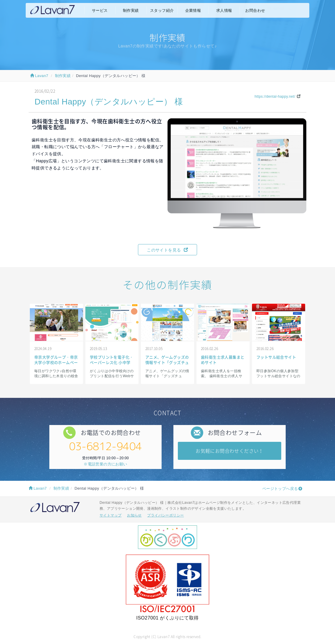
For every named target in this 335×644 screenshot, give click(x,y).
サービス (100, 10)
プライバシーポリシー (165, 515)
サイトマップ (110, 515)
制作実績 (131, 10)
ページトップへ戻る (280, 489)
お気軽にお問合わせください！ (230, 451)
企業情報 (193, 10)
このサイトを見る (167, 250)
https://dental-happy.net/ (275, 97)
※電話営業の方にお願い (105, 464)
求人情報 (224, 10)
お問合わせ (255, 10)
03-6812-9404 (106, 446)
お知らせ (134, 515)
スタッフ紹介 (162, 10)
